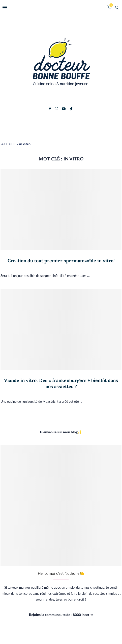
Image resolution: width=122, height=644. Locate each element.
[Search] (117, 8)
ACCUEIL (9, 144)
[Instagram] (56, 109)
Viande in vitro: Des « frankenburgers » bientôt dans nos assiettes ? (61, 383)
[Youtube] (64, 109)
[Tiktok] (71, 109)
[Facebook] (50, 109)
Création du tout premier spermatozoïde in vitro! (61, 261)
